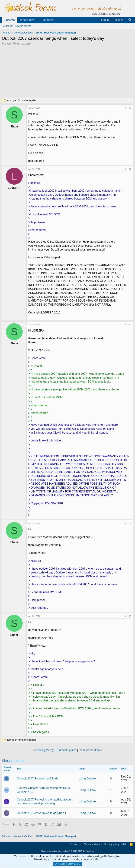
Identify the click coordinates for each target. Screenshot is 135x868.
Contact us (76, 844)
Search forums (23, 26)
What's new (27, 20)
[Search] (130, 20)
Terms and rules (93, 844)
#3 (130, 325)
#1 (130, 108)
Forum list (7, 26)
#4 (130, 523)
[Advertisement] (67, 72)
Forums (10, 20)
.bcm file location (89, 750)
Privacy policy (112, 844)
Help (125, 844)
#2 (130, 169)
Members (48, 20)
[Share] (126, 108)
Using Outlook (87, 779)
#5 (130, 616)
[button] (37, 20)
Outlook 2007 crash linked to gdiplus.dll (41, 813)
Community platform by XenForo (67, 851)
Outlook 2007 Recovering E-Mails (38, 779)
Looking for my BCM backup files (56, 750)
